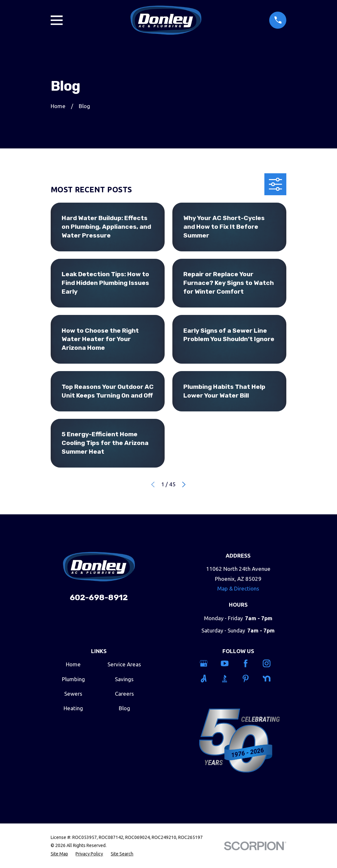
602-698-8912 (99, 597)
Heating (73, 708)
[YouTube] (228, 663)
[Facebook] (249, 663)
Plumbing (73, 679)
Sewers (73, 694)
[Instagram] (270, 663)
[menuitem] (59, 854)
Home (73, 664)
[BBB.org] (228, 679)
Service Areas (124, 664)
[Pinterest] (249, 679)
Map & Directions (238, 588)
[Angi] (207, 679)
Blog (124, 708)
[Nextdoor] (270, 679)
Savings (124, 679)
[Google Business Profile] (207, 663)
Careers (124, 694)
